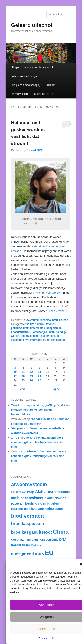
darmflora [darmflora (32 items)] (38, 540)
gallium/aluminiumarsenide (28, 328)
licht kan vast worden (48, 293)
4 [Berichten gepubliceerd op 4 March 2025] (23, 368)
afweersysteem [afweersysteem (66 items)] (29, 484)
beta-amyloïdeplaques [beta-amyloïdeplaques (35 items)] (47, 509)
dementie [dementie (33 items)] (52, 540)
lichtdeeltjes (39, 332)
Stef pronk (18, 428)
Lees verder (58, 311)
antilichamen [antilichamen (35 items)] (57, 498)
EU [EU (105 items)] (49, 553)
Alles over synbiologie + (26, 76)
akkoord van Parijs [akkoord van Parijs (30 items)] (23, 492)
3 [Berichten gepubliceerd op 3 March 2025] (15, 368)
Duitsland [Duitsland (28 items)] (37, 545)
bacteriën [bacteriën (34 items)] (18, 504)
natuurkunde (60, 320)
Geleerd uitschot (32, 25)
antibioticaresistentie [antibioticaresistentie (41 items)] (29, 498)
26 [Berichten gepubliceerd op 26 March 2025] (31, 380)
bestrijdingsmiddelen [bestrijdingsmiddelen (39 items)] (42, 503)
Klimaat (51, 85)
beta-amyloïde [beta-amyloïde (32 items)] (21, 509)
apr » (57, 389)
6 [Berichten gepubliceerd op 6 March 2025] (39, 368)
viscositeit (18, 340)
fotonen (51, 324)
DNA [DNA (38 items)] (63, 539)
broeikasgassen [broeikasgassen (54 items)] (28, 524)
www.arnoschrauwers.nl (39, 68)
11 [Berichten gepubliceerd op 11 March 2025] (23, 372)
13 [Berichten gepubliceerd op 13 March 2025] (39, 372)
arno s (15, 438)
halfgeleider (54, 328)
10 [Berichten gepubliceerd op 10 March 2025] (15, 372)
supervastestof (30, 336)
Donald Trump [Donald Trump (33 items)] (21, 545)
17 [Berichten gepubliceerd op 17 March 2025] (15, 376)
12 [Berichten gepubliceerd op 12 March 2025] (31, 372)
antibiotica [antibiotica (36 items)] (63, 492)
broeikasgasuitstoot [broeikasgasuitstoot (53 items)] (32, 532)
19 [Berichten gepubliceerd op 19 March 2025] (31, 376)
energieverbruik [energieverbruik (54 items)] (28, 553)
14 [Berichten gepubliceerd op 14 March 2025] (48, 372)
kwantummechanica (38, 320)
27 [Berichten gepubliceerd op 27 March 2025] (39, 380)
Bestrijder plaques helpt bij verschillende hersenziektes (41, 410)
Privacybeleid (47, 639)
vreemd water (34, 340)
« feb (23, 389)
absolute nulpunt (34, 324)
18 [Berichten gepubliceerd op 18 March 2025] (23, 376)
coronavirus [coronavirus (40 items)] (21, 539)
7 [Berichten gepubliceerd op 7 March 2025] (48, 368)
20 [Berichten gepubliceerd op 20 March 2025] (39, 376)
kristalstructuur (21, 332)
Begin (15, 68)
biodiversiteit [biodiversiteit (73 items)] (28, 516)
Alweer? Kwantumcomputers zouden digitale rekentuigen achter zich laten (38, 442)
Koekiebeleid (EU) (45, 94)
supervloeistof (50, 336)
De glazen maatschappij (26, 85)
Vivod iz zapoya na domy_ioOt (32, 405)
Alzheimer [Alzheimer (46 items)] (44, 492)
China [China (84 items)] (61, 532)
